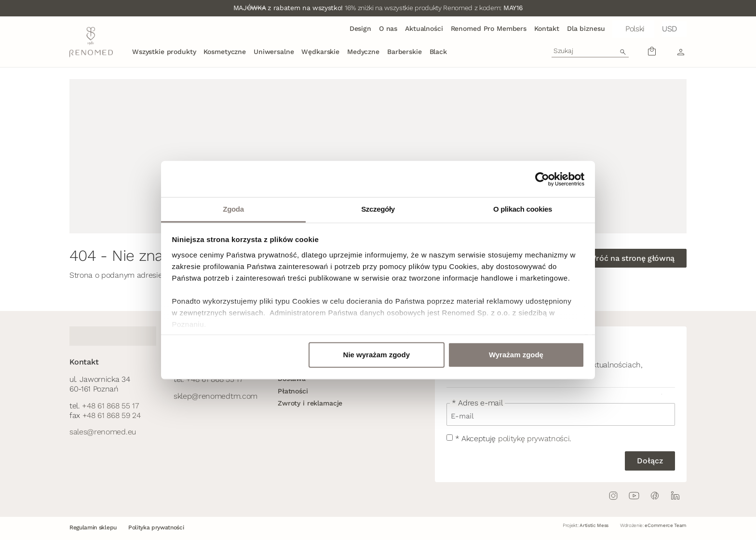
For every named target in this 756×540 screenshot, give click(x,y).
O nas (388, 28)
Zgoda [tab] (233, 209)
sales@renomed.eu (103, 432)
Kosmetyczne (224, 52)
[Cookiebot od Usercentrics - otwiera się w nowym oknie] (542, 179)
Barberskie (405, 52)
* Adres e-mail (477, 403)
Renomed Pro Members (489, 28)
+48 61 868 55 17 (110, 406)
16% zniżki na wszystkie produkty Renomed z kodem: (378, 8)
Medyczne (363, 52)
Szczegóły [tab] (378, 209)
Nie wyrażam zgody (377, 355)
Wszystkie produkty (164, 52)
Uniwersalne (274, 52)
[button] (633, 29)
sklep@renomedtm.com (216, 396)
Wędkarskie (320, 52)
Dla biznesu (586, 28)
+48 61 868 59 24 (112, 415)
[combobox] (590, 51)
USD (669, 29)
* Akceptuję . (513, 439)
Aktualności (424, 28)
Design (360, 28)
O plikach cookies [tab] (523, 209)
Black (438, 52)
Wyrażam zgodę (516, 355)
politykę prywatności (534, 439)
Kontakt (547, 28)
